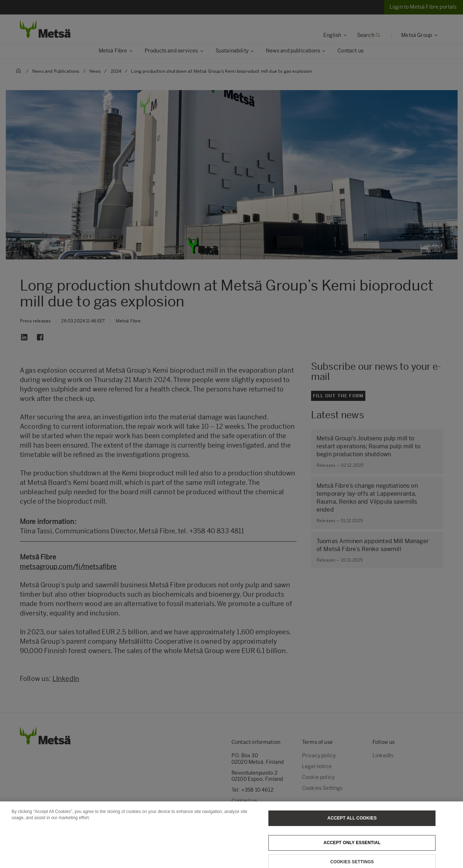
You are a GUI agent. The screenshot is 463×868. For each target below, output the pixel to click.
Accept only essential (352, 846)
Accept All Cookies (352, 822)
